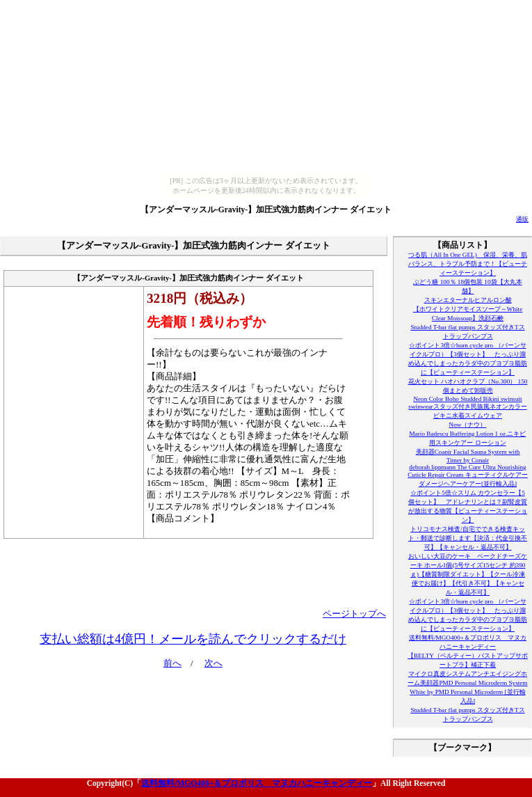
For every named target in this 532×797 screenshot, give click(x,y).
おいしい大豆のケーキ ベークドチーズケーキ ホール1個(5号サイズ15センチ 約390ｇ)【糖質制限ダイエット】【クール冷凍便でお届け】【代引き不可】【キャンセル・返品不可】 (468, 574)
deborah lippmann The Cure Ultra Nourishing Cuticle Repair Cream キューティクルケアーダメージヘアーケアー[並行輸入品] (468, 475)
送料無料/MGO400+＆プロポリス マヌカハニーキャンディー (257, 783)
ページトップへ (354, 614)
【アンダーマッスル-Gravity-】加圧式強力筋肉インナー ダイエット (266, 210)
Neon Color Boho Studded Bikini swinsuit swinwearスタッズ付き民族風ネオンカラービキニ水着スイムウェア (467, 407)
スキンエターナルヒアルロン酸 (468, 300)
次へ (213, 663)
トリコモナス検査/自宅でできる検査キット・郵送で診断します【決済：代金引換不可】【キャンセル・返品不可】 (468, 538)
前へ (172, 663)
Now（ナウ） (468, 425)
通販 (522, 219)
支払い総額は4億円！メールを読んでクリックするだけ (193, 639)
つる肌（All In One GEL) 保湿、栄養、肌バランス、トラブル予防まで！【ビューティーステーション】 (468, 264)
